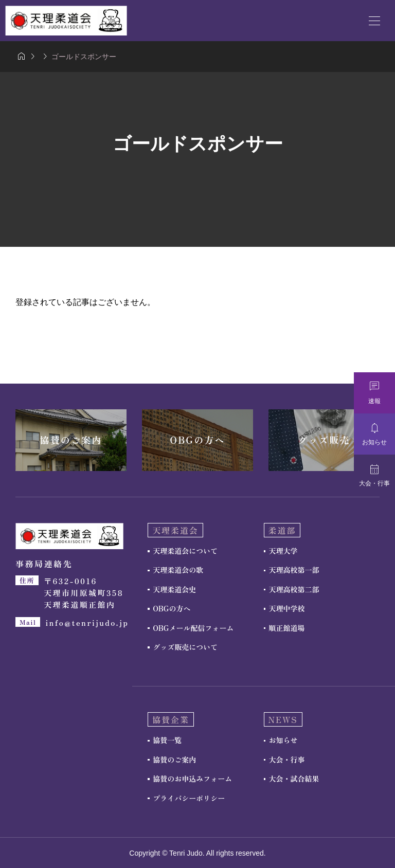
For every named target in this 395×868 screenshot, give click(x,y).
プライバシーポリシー (189, 798)
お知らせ (283, 740)
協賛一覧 (167, 740)
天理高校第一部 (294, 570)
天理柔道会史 (174, 589)
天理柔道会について (185, 551)
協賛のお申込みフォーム (192, 779)
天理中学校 (287, 608)
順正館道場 (287, 628)
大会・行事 (287, 759)
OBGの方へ (172, 608)
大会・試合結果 (294, 779)
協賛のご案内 (174, 759)
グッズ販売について (185, 647)
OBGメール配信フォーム (193, 628)
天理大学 (283, 551)
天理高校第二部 (294, 589)
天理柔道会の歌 (178, 570)
